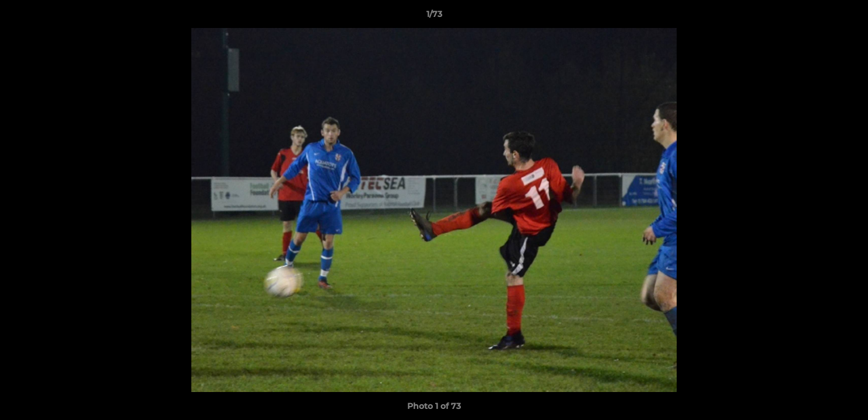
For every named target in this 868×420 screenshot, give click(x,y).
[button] (847, 17)
